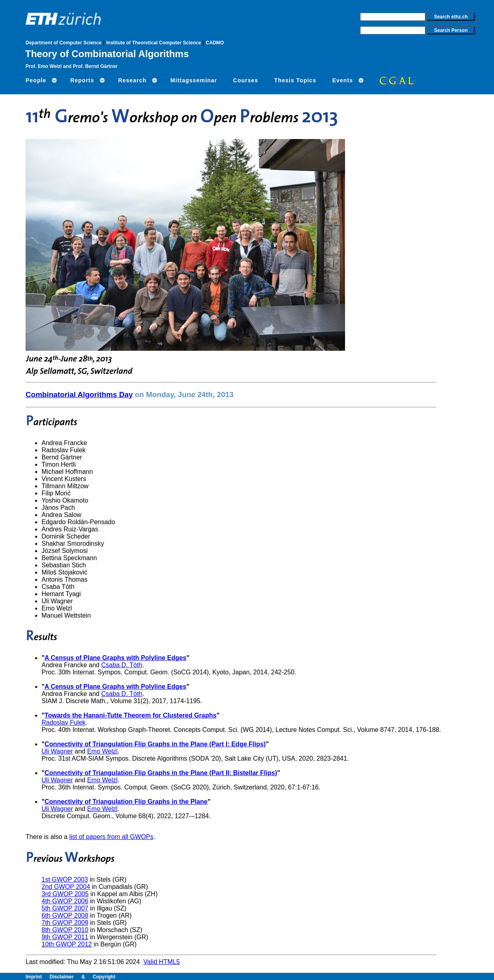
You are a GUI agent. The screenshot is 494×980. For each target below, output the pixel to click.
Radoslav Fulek (63, 723)
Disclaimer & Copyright (82, 977)
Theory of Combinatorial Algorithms (107, 54)
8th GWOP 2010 (65, 930)
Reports (82, 80)
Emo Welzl (102, 751)
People (36, 80)
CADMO (215, 43)
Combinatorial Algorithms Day (79, 395)
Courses (246, 80)
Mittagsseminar (194, 80)
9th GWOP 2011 (65, 937)
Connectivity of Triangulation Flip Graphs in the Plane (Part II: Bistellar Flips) (161, 773)
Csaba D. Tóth (122, 665)
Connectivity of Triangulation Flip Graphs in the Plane (126, 802)
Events (343, 80)
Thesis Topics (295, 80)
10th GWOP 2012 (67, 944)
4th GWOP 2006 (65, 901)
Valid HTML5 (162, 962)
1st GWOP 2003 (65, 880)
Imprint (38, 977)
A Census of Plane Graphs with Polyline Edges (116, 658)
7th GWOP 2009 (65, 923)
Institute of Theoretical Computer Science (154, 43)
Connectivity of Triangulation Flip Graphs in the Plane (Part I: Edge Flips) (155, 744)
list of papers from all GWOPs (111, 837)
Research (132, 80)
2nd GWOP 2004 (66, 887)
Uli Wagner (57, 751)
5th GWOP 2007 (65, 908)
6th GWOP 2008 (65, 915)
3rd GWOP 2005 (65, 894)
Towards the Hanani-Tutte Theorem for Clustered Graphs (131, 715)
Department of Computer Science (64, 43)
